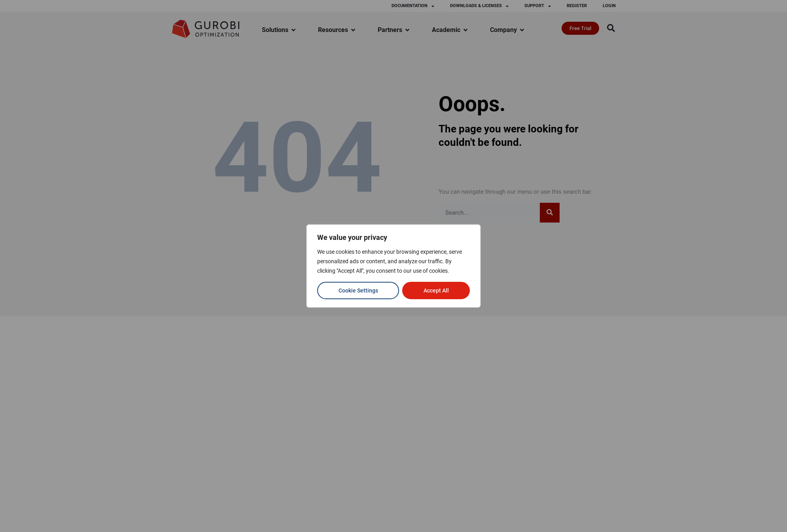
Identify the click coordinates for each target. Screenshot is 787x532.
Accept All (436, 291)
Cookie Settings (358, 291)
